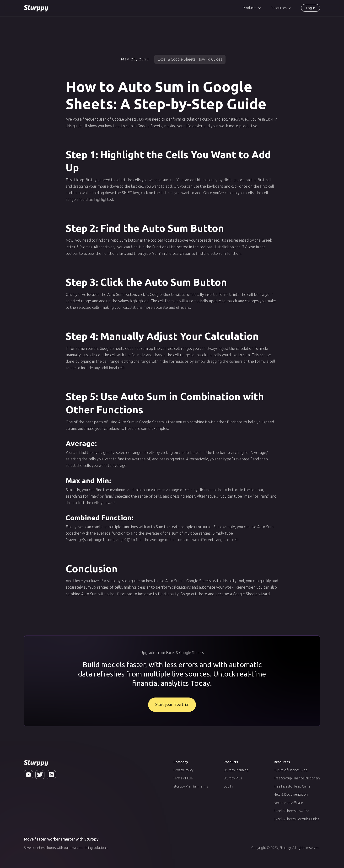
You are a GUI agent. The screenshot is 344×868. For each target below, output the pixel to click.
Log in (311, 8)
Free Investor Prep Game (292, 786)
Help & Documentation (291, 794)
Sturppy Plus (233, 778)
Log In (228, 786)
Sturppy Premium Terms (191, 786)
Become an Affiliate (288, 803)
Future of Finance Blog (291, 770)
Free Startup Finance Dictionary (297, 778)
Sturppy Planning (236, 770)
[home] (36, 8)
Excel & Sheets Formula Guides (297, 819)
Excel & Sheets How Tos (292, 811)
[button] (252, 8)
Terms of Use (183, 778)
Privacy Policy (183, 770)
